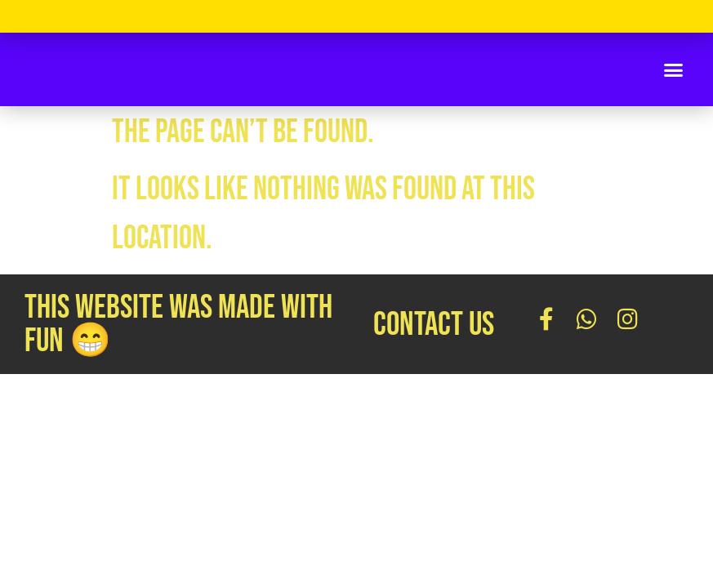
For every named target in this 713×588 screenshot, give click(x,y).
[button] (674, 69)
